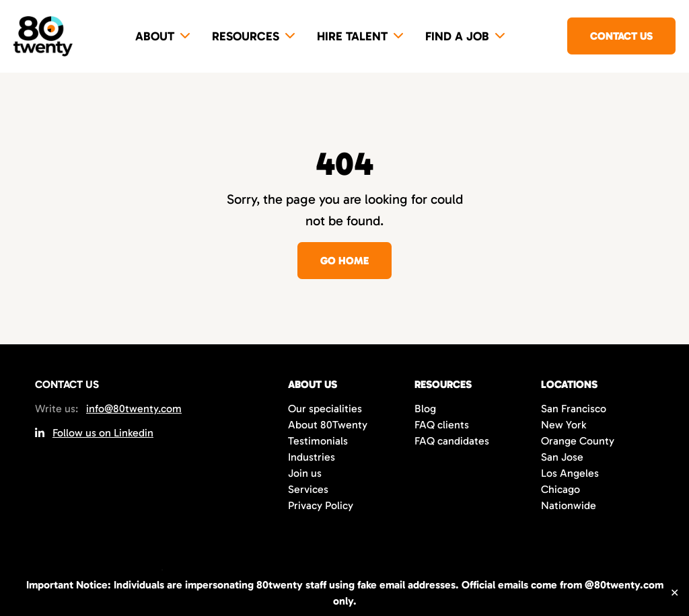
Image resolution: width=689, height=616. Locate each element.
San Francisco (574, 409)
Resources (246, 36)
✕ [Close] (675, 593)
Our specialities (325, 409)
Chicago (560, 489)
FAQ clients (442, 425)
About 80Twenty (328, 425)
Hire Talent (352, 36)
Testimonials (318, 441)
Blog (425, 409)
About (155, 36)
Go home (344, 261)
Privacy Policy (321, 505)
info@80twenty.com (134, 409)
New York (564, 425)
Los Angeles (570, 473)
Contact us (621, 36)
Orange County (578, 441)
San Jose (562, 457)
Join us (305, 473)
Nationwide (569, 505)
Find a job (457, 36)
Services (308, 489)
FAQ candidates (452, 441)
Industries (312, 457)
